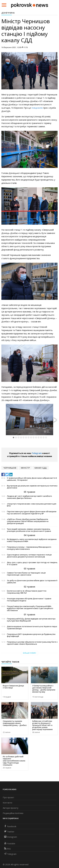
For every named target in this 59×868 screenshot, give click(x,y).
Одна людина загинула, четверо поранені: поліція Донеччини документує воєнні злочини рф (29, 556)
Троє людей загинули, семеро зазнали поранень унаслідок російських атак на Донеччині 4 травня (29, 530)
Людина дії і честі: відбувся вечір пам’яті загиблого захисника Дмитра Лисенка (29, 497)
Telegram (37, 453)
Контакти (7, 803)
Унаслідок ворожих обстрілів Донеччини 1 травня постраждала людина (29, 600)
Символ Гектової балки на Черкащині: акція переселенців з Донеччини (26, 574)
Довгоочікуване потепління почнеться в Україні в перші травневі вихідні (32, 628)
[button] (55, 420)
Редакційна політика (13, 813)
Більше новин (29, 653)
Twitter (9, 832)
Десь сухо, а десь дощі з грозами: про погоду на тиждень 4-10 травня (32, 563)
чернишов (10, 468)
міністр (25, 468)
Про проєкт (8, 797)
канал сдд (41, 468)
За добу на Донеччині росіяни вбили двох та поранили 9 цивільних (32, 582)
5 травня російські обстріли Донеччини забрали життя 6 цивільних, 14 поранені (32, 479)
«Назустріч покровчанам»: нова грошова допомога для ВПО (32, 505)
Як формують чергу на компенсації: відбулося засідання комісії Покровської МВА (32, 540)
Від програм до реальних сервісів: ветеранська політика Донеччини (32, 487)
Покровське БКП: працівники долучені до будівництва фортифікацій (31, 635)
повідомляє (37, 108)
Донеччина (8, 13)
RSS (7, 849)
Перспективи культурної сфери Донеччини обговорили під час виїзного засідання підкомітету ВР (32, 513)
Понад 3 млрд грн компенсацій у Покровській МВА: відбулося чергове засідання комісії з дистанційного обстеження (30, 608)
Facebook (10, 826)
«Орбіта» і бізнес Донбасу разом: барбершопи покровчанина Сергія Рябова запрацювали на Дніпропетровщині (28, 521)
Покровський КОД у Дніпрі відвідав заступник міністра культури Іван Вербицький (31, 620)
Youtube (10, 843)
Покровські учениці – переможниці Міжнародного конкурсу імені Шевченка (29, 548)
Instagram (11, 837)
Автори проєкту (11, 808)
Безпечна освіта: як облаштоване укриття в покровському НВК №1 (27, 592)
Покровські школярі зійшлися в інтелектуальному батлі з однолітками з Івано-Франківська (32, 643)
